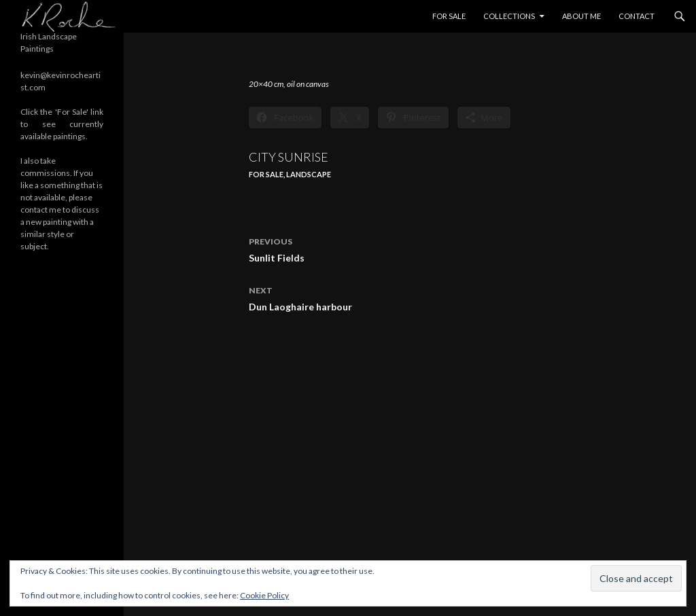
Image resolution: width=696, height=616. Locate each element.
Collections (509, 16)
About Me (581, 16)
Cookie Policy (264, 595)
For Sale (449, 16)
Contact (637, 16)
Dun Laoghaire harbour (410, 297)
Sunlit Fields (410, 249)
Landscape (309, 174)
